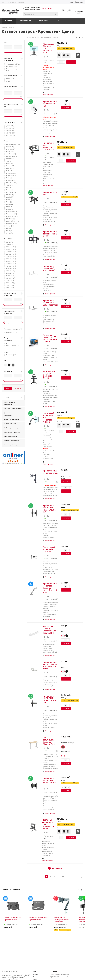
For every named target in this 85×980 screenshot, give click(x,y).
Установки (44, 21)
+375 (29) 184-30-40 (32, 7)
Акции (35, 977)
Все (7, 343)
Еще (58, 21)
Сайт (35, 971)
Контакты (53, 971)
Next (82, 890)
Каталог (9, 21)
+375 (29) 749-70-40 (32, 9)
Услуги (35, 979)
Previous (78, 890)
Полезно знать (26, 21)
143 (63, 877)
